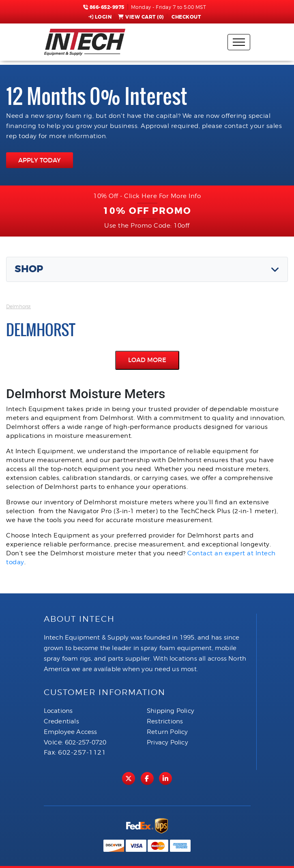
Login (100, 17)
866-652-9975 (104, 7)
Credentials (61, 721)
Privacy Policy (167, 742)
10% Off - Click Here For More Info (147, 196)
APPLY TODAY (40, 160)
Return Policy (167, 732)
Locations (58, 711)
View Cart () (141, 17)
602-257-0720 (86, 742)
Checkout (186, 17)
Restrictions (165, 721)
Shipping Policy (171, 711)
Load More (147, 360)
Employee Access (71, 732)
